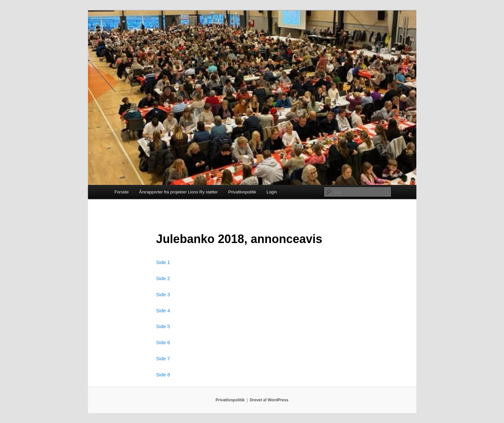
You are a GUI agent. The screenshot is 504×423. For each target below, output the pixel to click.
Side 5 (163, 326)
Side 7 (163, 358)
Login (272, 192)
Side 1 (163, 262)
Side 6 (163, 342)
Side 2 (163, 278)
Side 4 (163, 311)
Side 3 (163, 294)
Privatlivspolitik (242, 192)
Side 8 (163, 375)
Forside (122, 192)
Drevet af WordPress (269, 400)
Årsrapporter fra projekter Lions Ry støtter (179, 192)
